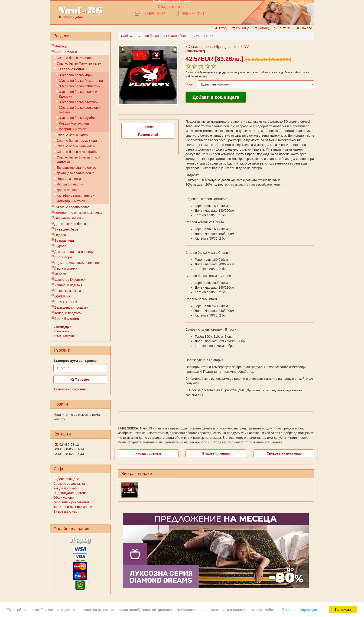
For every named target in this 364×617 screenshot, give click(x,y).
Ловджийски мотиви (74, 123)
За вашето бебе (66, 229)
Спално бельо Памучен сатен (79, 63)
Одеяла (60, 235)
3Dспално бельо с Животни (80, 86)
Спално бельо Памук (72, 135)
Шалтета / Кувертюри (70, 280)
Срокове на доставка (284, 453)
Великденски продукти (71, 307)
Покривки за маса (68, 291)
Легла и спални (66, 268)
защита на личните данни (73, 507)
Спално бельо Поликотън (76, 146)
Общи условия (64, 498)
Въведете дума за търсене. (75, 361)
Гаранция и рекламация (71, 502)
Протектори (63, 257)
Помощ (262, 28)
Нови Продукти (64, 336)
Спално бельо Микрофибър (78, 152)
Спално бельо (66, 52)
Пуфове (60, 246)
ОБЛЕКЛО (62, 296)
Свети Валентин (67, 319)
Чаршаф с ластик (70, 184)
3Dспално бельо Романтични (81, 81)
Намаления (62, 331)
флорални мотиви (73, 129)
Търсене (80, 379)
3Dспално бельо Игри (75, 75)
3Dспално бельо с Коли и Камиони (78, 94)
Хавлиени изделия (68, 285)
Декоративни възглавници (74, 252)
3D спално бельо (70, 69)
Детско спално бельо (70, 224)
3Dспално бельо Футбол (77, 118)
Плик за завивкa (69, 179)
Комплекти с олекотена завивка (78, 213)
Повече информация (300, 610)
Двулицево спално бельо (75, 173)
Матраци (61, 46)
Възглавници (64, 241)
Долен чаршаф (68, 190)
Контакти (283, 28)
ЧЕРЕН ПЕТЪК (66, 302)
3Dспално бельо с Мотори (79, 102)
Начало (304, 28)
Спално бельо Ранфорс (75, 58)
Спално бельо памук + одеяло (80, 141)
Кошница (241, 28)
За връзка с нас (65, 511)
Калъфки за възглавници (75, 195)
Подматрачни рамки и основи (77, 263)
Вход (221, 28)
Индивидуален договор (71, 493)
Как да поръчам (65, 488)
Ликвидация (63, 327)
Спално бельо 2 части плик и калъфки (79, 160)
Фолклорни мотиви (71, 201)
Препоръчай (148, 135)
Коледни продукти (68, 313)
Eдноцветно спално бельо (76, 168)
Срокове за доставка (69, 484)
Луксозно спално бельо (72, 207)
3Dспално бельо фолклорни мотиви (80, 110)
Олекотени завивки (69, 218)
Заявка (148, 127)
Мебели (60, 274)
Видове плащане (66, 479)
